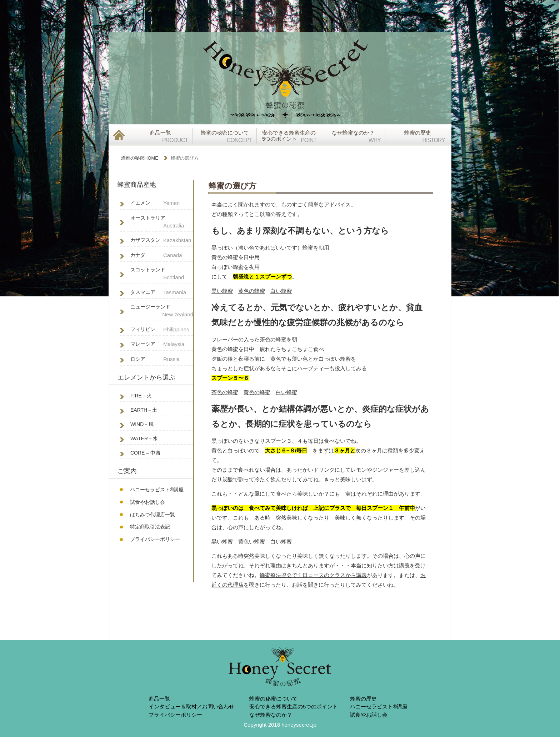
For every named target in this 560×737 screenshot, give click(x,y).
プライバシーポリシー (155, 539)
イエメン (162, 203)
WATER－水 (144, 438)
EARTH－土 (144, 410)
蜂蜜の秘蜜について (273, 699)
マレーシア (162, 344)
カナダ (162, 255)
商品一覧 (159, 699)
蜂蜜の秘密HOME (140, 158)
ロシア (162, 359)
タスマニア (162, 293)
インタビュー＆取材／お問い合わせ (191, 706)
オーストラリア (162, 222)
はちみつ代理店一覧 (152, 515)
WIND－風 (142, 424)
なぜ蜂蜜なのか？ (271, 715)
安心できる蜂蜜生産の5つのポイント (294, 706)
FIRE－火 (141, 396)
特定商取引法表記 (150, 527)
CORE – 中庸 (145, 453)
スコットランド (162, 274)
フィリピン (162, 330)
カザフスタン (162, 240)
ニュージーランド (162, 311)
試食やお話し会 (147, 502)
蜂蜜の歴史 (363, 699)
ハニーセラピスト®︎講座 (157, 490)
